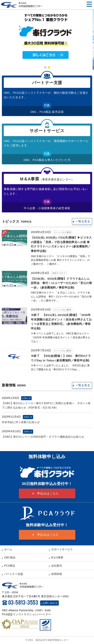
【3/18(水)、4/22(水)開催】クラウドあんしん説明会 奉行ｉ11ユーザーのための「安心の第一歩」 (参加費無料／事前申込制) (62, 283)
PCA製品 (10, 566)
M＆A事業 (57, 557)
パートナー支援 (14, 574)
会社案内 (57, 566)
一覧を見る (83, 221)
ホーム (8, 549)
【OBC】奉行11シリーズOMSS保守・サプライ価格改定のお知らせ (43, 437)
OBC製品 (10, 557)
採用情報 (57, 574)
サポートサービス (62, 549)
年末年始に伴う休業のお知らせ (21, 422)
